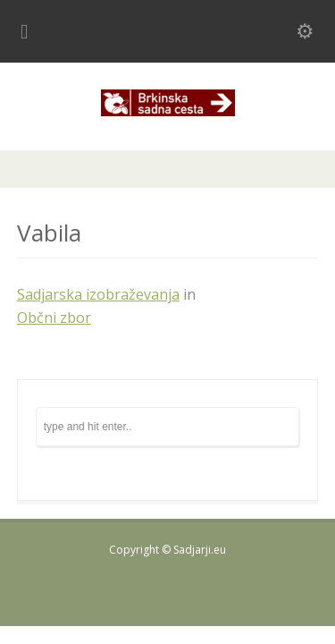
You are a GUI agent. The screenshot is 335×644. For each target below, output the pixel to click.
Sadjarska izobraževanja (98, 294)
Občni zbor (54, 318)
